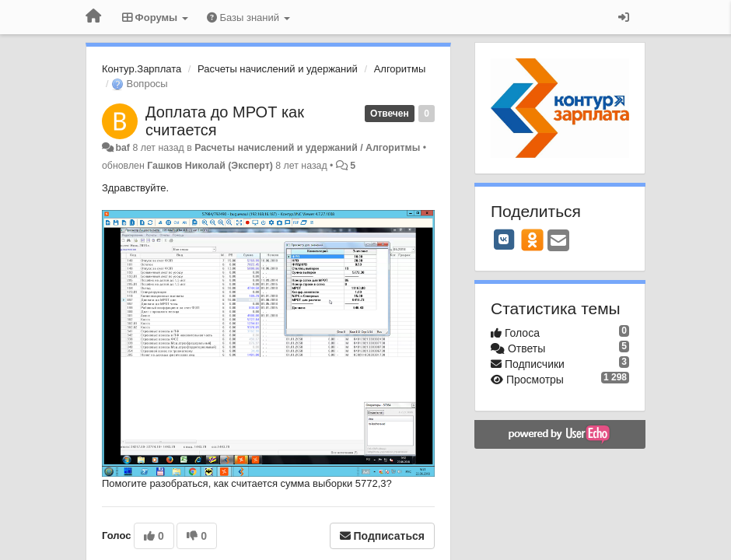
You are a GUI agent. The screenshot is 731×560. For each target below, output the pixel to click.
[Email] (558, 241)
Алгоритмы (400, 69)
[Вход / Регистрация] (624, 17)
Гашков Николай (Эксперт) (210, 166)
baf (122, 148)
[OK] (532, 240)
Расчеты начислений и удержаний (278, 69)
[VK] (504, 240)
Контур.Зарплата (142, 69)
